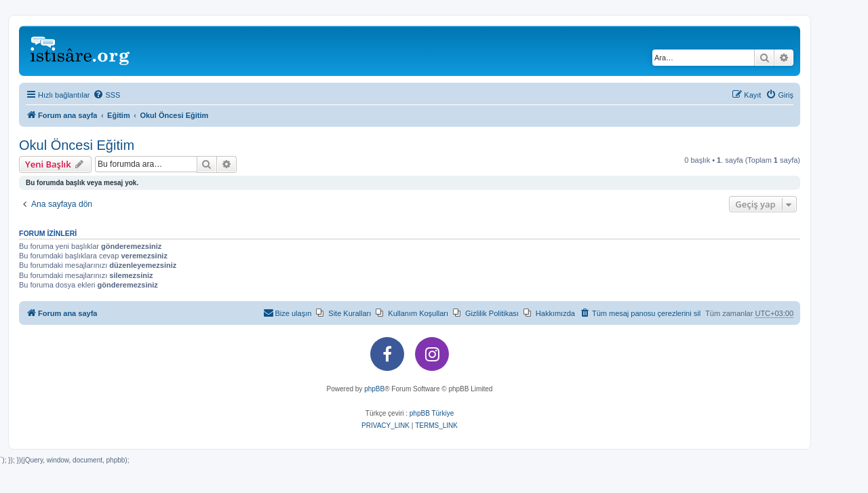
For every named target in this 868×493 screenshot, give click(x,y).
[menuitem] (106, 95)
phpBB (374, 389)
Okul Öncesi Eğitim (77, 145)
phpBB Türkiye (432, 413)
